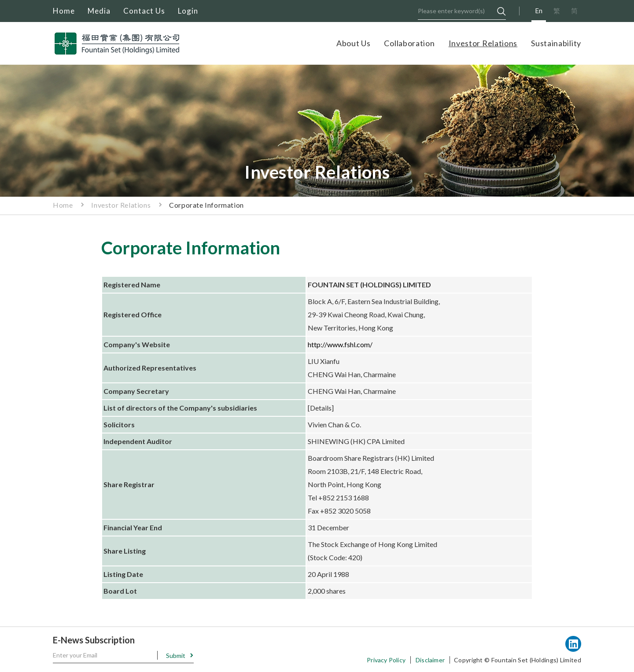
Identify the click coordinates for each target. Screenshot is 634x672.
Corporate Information (206, 205)
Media (99, 11)
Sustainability (556, 43)
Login (188, 11)
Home (64, 11)
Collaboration (409, 43)
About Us (354, 43)
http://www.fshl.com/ (340, 344)
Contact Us (144, 11)
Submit (176, 655)
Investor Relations (483, 43)
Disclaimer (430, 660)
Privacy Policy (386, 660)
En (539, 11)
